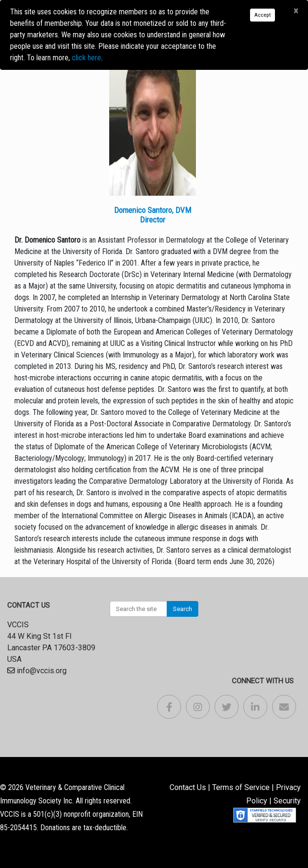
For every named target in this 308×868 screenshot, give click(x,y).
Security (287, 801)
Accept (262, 15)
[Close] (296, 11)
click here (86, 58)
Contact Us (188, 787)
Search (183, 609)
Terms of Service (241, 787)
